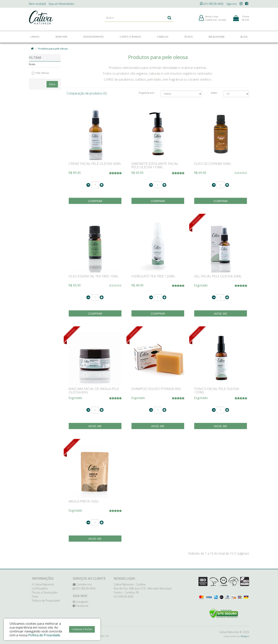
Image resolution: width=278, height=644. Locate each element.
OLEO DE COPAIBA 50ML (213, 164)
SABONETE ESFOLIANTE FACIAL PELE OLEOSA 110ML (155, 165)
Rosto (32, 64)
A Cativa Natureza (43, 584)
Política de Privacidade (46, 601)
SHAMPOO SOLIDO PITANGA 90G (156, 389)
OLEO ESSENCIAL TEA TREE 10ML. (94, 276)
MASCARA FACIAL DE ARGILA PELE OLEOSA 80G (94, 391)
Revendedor (61, 4)
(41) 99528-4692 (212, 4)
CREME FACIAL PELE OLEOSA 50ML (95, 164)
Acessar (222, 21)
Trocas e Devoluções (45, 592)
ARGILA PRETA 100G (83, 501)
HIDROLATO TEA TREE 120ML (153, 276)
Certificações (40, 588)
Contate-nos (82, 584)
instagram (81, 602)
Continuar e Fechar (82, 629)
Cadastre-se (211, 21)
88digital (245, 636)
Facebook (81, 606)
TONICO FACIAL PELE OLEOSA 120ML (217, 391)
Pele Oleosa (40, 73)
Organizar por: (147, 93)
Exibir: (214, 93)
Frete (35, 596)
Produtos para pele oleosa (53, 49)
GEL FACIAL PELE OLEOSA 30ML (218, 276)
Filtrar (52, 84)
